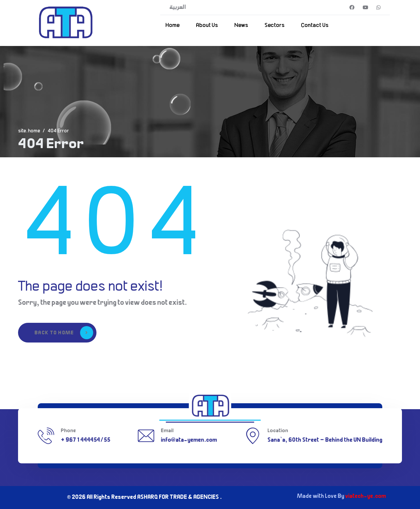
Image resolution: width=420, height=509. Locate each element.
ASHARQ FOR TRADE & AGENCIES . (179, 498)
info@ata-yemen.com (189, 440)
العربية (178, 8)
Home (172, 26)
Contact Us (315, 26)
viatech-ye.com (366, 497)
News (241, 26)
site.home (29, 131)
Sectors (274, 26)
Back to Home (64, 333)
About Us (207, 26)
